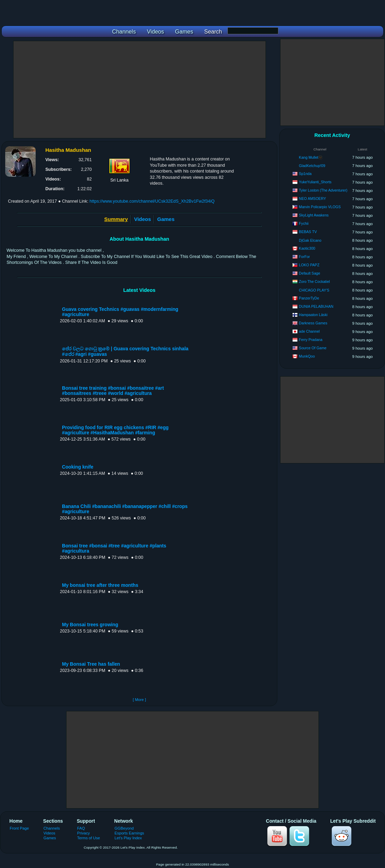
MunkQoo (307, 356)
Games (166, 219)
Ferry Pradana (311, 340)
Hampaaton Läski (313, 315)
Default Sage (309, 273)
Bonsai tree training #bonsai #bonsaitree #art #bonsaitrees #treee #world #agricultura (113, 391)
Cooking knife (78, 467)
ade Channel (309, 331)
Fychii (304, 223)
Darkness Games (313, 323)
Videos (142, 219)
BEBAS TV (308, 232)
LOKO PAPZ (309, 265)
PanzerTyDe (309, 298)
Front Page (19, 828)
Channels (52, 828)
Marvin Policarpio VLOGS (320, 207)
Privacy (84, 833)
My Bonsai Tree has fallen (91, 664)
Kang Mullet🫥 (311, 157)
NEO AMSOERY (312, 198)
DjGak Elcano (310, 240)
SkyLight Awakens (314, 215)
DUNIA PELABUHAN (316, 306)
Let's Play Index (128, 838)
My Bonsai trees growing (90, 625)
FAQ (81, 828)
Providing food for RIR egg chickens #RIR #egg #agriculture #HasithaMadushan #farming (115, 430)
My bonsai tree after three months (100, 585)
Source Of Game (312, 348)
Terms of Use (89, 838)
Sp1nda (305, 174)
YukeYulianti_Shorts (315, 182)
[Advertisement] (140, 90)
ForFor (304, 257)
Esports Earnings (129, 833)
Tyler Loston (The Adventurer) (323, 190)
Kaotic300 (307, 248)
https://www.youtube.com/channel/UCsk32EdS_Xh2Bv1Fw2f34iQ (152, 201)
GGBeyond (124, 828)
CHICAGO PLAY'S (314, 290)
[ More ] (139, 700)
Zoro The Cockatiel (314, 281)
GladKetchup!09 (312, 166)
